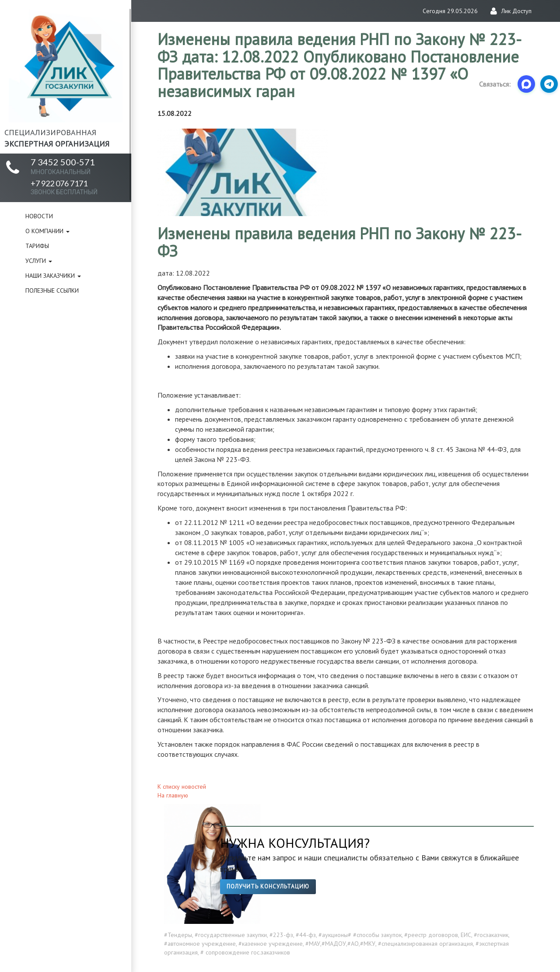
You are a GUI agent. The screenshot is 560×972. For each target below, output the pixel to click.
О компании (47, 231)
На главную (173, 795)
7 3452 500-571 (63, 166)
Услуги (39, 261)
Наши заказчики (53, 276)
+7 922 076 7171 (64, 187)
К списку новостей (182, 787)
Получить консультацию (268, 886)
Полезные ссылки (52, 290)
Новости (39, 216)
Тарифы (37, 246)
